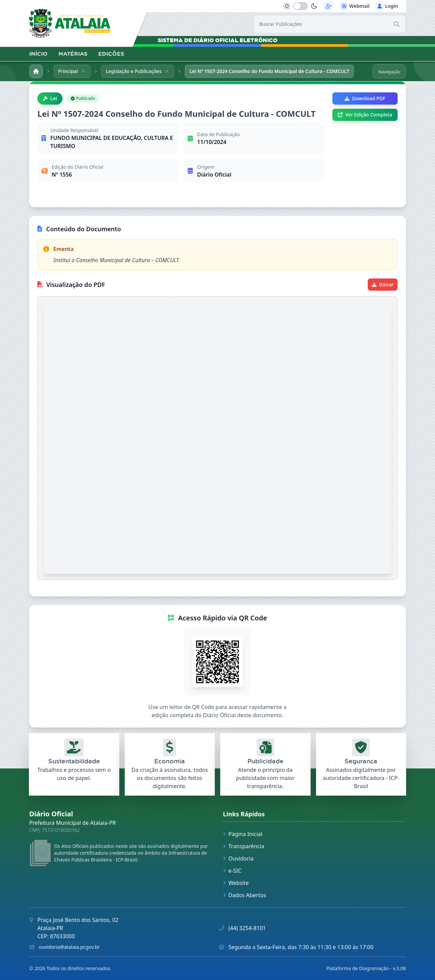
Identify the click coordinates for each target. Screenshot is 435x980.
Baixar (383, 284)
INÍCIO (38, 54)
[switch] (300, 6)
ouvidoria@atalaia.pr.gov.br (69, 947)
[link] (70, 23)
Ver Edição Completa (365, 115)
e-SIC (232, 871)
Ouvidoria (238, 858)
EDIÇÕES (111, 54)
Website (236, 883)
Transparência (244, 846)
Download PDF (365, 98)
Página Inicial (243, 834)
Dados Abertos (245, 895)
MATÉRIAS (73, 54)
